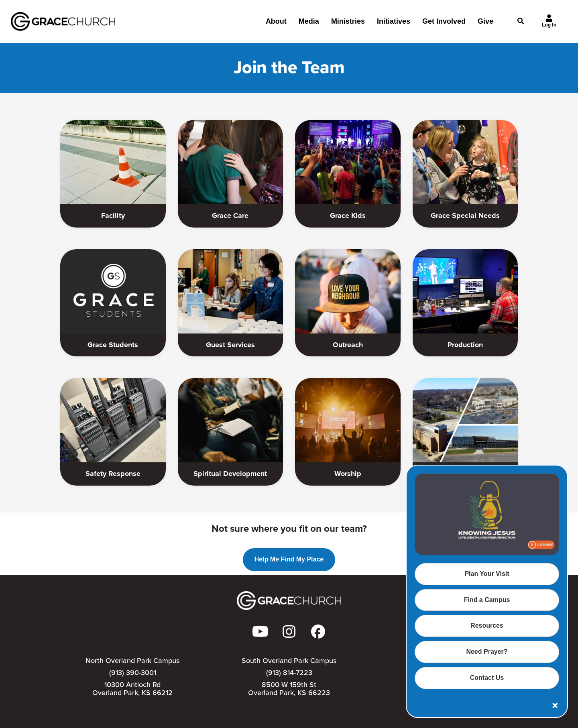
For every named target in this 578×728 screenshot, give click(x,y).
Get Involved (444, 24)
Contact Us (487, 678)
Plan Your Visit (487, 574)
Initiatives (394, 24)
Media (309, 24)
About (276, 24)
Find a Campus (487, 600)
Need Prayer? (487, 652)
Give (485, 24)
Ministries (348, 24)
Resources (487, 625)
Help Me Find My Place (289, 559)
